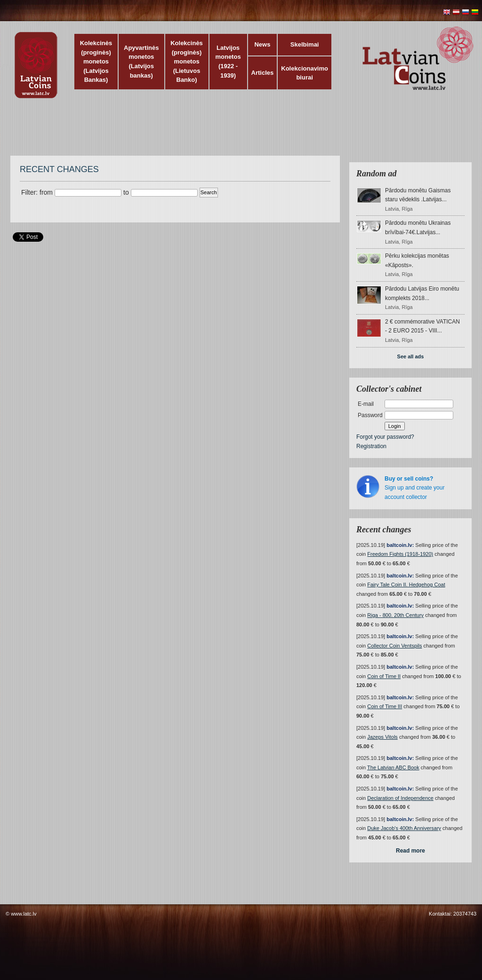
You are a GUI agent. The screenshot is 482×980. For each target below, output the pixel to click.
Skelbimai (305, 44)
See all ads (411, 356)
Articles (263, 73)
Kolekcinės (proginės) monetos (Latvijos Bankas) (96, 61)
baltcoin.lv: (400, 545)
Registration (371, 446)
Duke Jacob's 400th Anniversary (404, 828)
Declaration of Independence (400, 798)
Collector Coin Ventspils (394, 646)
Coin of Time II (384, 676)
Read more (410, 851)
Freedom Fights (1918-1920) (400, 554)
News (262, 44)
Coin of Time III (385, 706)
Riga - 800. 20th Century (395, 615)
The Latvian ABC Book (393, 767)
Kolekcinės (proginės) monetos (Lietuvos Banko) (187, 61)
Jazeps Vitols (382, 737)
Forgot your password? (385, 437)
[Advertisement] (239, 132)
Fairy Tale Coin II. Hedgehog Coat (406, 585)
